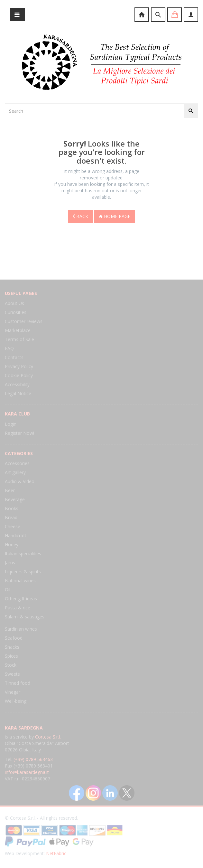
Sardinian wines (21, 629)
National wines (20, 581)
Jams (10, 563)
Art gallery (15, 472)
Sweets (12, 674)
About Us (14, 303)
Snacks (12, 647)
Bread (11, 517)
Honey (12, 544)
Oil (8, 590)
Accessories (17, 463)
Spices (11, 656)
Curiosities (16, 312)
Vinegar (13, 692)
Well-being (16, 701)
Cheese (13, 526)
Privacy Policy (19, 366)
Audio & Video (20, 481)
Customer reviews (24, 321)
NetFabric (56, 853)
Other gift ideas (21, 599)
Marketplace (18, 330)
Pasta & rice (18, 608)
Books (12, 508)
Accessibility (17, 384)
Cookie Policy (19, 375)
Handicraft (16, 535)
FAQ (9, 348)
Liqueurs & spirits (23, 572)
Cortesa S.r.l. (48, 737)
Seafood (14, 638)
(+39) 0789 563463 (33, 759)
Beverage (15, 499)
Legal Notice (18, 393)
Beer (10, 490)
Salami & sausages (25, 617)
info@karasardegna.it (27, 772)
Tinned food (18, 683)
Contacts (14, 357)
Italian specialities (23, 553)
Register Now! (19, 433)
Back (80, 216)
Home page (115, 216)
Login (11, 424)
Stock (11, 665)
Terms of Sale (19, 339)
